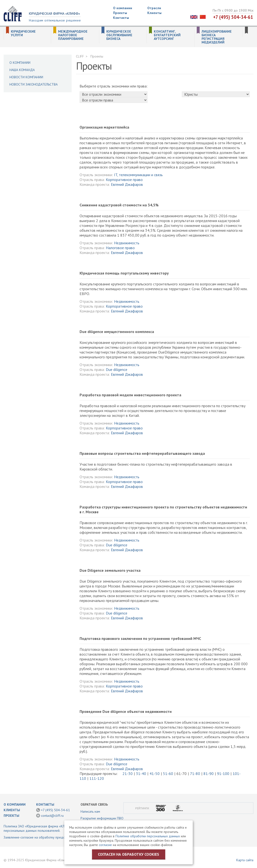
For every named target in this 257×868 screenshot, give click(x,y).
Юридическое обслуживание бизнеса (119, 35)
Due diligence (117, 369)
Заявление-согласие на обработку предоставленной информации (53, 837)
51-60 (168, 774)
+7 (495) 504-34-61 (233, 17)
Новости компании (26, 77)
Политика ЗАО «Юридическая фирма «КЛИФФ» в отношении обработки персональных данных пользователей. (57, 828)
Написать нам (90, 811)
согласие (105, 845)
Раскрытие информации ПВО (102, 818)
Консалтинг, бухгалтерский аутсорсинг (167, 35)
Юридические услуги (23, 33)
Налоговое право (120, 248)
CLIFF (80, 56)
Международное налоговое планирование (73, 35)
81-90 (209, 774)
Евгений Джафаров (127, 184)
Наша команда (22, 70)
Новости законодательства (34, 84)
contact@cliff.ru (52, 816)
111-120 (97, 778)
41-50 (155, 774)
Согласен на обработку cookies (128, 854)
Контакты (121, 18)
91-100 (223, 774)
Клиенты (154, 13)
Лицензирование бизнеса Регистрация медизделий (217, 37)
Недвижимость (127, 243)
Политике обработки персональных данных (148, 836)
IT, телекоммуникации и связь (138, 175)
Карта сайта (245, 860)
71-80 (195, 774)
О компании (123, 8)
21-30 (128, 774)
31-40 (141, 774)
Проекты (120, 13)
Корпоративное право (124, 180)
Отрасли (154, 8)
